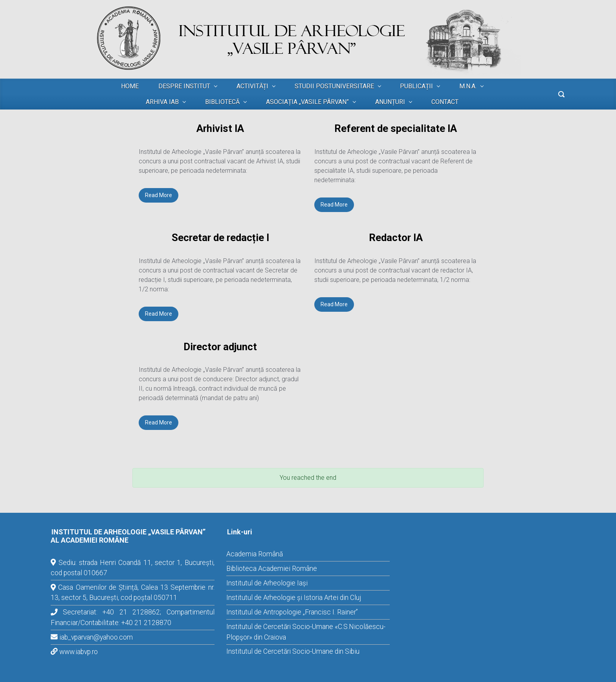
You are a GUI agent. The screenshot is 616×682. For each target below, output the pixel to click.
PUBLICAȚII (416, 86)
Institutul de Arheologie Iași (267, 583)
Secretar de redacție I (220, 238)
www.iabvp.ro (79, 652)
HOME (130, 86)
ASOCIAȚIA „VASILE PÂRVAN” (307, 102)
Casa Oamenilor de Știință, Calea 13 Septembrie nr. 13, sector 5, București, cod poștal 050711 (133, 592)
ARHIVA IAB (162, 102)
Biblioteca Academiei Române (272, 569)
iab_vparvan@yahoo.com (96, 637)
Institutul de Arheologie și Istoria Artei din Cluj (294, 598)
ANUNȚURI (390, 102)
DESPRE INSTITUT (184, 86)
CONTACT (445, 102)
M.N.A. (468, 86)
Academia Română (255, 554)
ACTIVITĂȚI (252, 86)
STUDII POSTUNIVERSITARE (334, 86)
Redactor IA (396, 238)
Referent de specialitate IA (396, 128)
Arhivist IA (220, 128)
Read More (159, 195)
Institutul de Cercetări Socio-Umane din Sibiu (293, 651)
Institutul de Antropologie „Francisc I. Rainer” (292, 612)
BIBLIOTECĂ (222, 102)
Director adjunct (220, 347)
